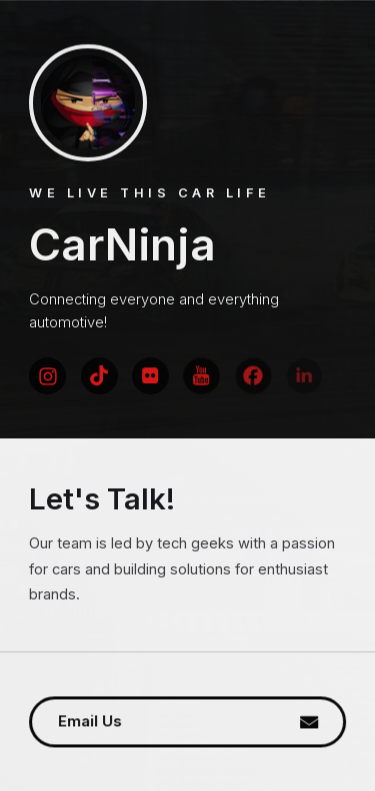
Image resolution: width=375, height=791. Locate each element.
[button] (47, 376)
